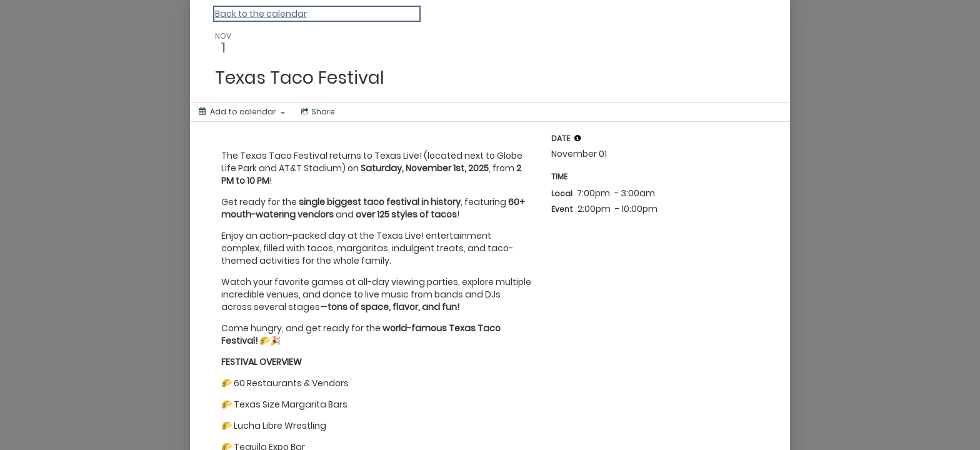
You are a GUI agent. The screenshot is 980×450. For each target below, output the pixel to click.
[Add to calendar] (242, 112)
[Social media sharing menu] (317, 112)
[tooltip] (577, 138)
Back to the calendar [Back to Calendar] (261, 14)
